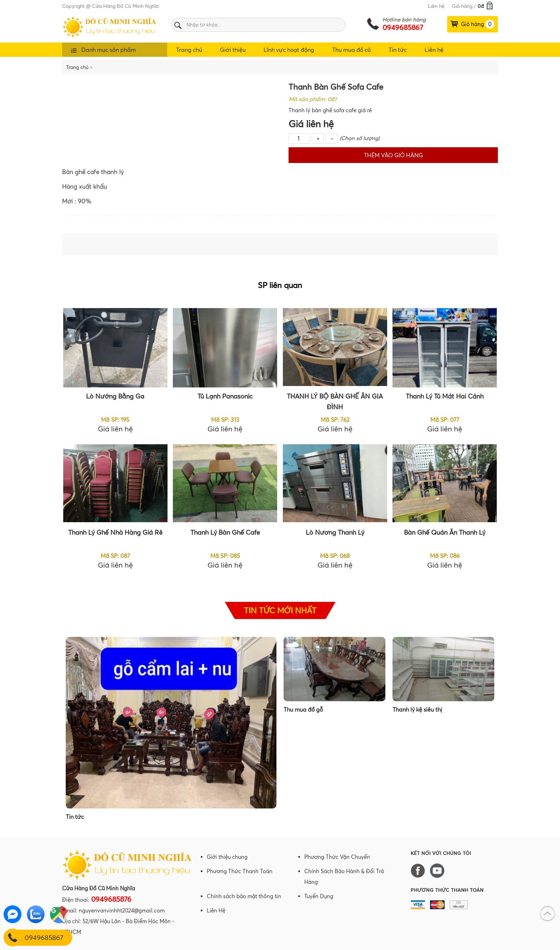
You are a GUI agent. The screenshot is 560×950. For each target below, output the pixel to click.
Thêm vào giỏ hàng (393, 155)
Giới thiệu (233, 50)
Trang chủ (189, 50)
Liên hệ (436, 6)
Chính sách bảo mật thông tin (244, 896)
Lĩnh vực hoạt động (289, 50)
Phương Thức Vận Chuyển (337, 857)
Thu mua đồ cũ (351, 50)
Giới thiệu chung (227, 857)
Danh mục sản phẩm (103, 50)
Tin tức (398, 50)
